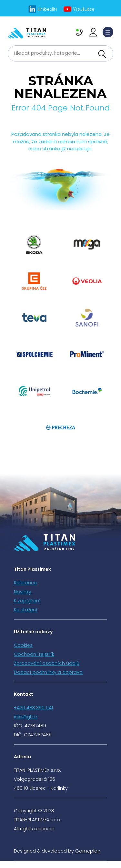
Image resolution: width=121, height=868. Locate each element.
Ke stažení (26, 610)
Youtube (84, 9)
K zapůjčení (27, 601)
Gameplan (88, 851)
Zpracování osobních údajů (47, 663)
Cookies (23, 645)
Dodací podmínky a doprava (48, 672)
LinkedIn (47, 9)
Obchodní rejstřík (34, 654)
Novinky (23, 592)
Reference (25, 583)
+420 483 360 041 (33, 708)
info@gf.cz (26, 717)
